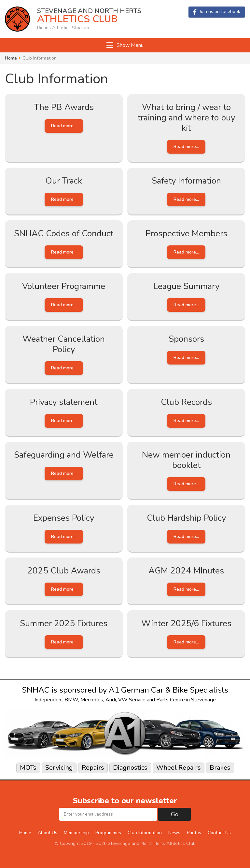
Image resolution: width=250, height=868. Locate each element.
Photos (194, 833)
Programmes (108, 833)
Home (11, 58)
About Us (48, 833)
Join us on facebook (217, 12)
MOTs (28, 768)
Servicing (59, 768)
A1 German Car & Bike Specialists (168, 690)
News (174, 833)
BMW (71, 700)
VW (123, 700)
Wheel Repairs (179, 768)
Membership (76, 833)
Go (175, 814)
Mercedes (92, 700)
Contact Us (219, 833)
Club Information (145, 833)
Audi (111, 700)
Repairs (93, 768)
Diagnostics (130, 768)
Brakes (220, 768)
